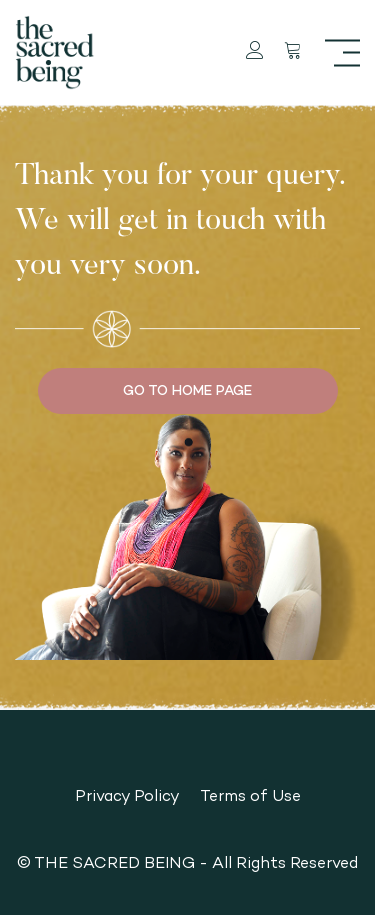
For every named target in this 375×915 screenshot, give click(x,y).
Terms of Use (250, 795)
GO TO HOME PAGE (187, 390)
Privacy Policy (127, 795)
